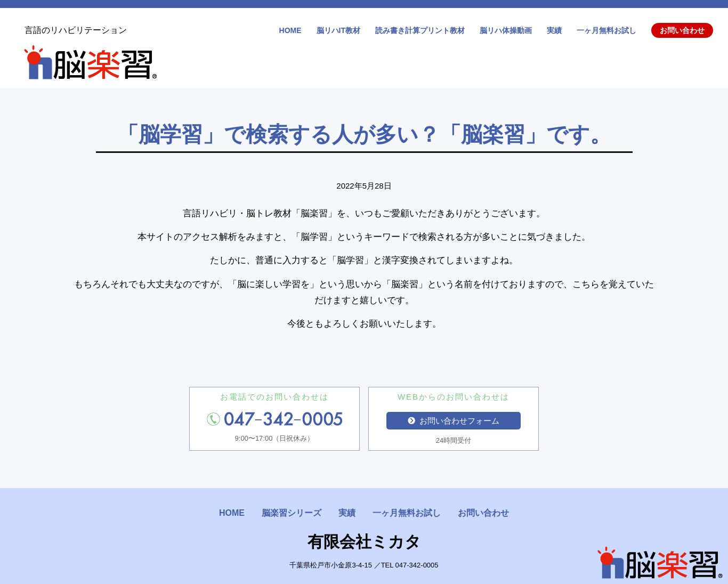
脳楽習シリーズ (292, 513)
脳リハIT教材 (338, 30)
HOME (290, 30)
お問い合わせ (682, 30)
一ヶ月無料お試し (606, 30)
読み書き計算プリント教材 (420, 30)
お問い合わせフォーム (454, 421)
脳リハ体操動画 (506, 30)
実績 (554, 30)
